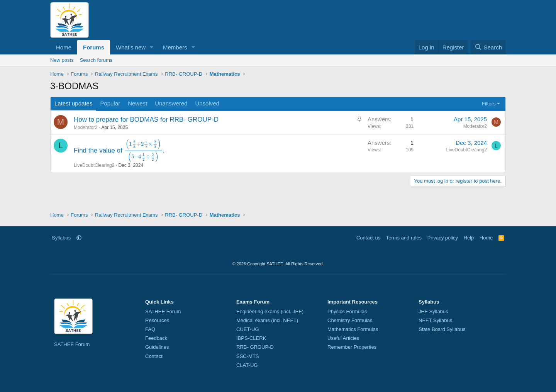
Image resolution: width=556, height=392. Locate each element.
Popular (110, 103)
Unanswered (171, 103)
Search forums (96, 60)
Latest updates (73, 103)
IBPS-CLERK (251, 338)
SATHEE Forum (72, 344)
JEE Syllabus (433, 311)
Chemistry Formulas (350, 320)
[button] (152, 47)
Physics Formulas (347, 311)
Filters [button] (489, 104)
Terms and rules (404, 238)
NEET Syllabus (435, 320)
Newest (137, 103)
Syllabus (61, 238)
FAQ (150, 329)
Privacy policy (443, 238)
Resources (157, 320)
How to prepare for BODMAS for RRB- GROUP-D (146, 120)
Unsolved (207, 103)
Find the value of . (119, 150)
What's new (131, 47)
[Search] (488, 47)
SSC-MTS (248, 356)
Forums (94, 47)
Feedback (156, 338)
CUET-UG (248, 329)
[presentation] (143, 150)
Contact (154, 356)
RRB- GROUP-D (255, 347)
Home (64, 47)
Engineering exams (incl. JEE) (270, 311)
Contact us (368, 238)
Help (469, 238)
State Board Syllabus (442, 329)
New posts (62, 60)
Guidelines (157, 347)
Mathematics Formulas (353, 329)
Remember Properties (352, 347)
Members (175, 47)
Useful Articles (343, 338)
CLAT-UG (247, 365)
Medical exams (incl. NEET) (267, 320)
